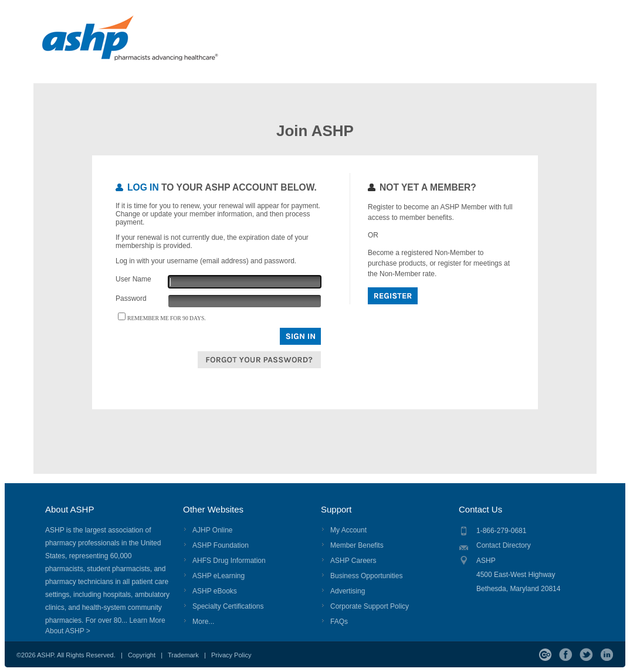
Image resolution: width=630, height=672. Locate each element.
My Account (348, 530)
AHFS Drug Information (229, 561)
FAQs (339, 622)
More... (203, 622)
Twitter (586, 655)
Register (393, 296)
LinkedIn (607, 655)
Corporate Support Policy (370, 606)
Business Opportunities (366, 576)
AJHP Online (212, 530)
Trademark (183, 655)
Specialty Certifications (228, 606)
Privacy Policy (231, 655)
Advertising (348, 591)
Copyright (142, 655)
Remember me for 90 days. (167, 318)
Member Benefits (357, 545)
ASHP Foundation (221, 545)
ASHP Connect (545, 655)
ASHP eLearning (219, 576)
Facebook (566, 655)
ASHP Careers (353, 561)
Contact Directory (504, 545)
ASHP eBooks (215, 591)
